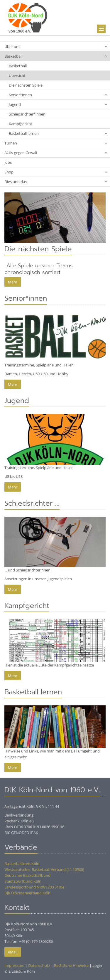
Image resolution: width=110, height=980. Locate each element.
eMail (13, 952)
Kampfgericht (21, 124)
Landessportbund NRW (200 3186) (34, 887)
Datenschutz (39, 965)
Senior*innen (20, 95)
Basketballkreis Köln (22, 864)
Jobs (8, 162)
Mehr (13, 282)
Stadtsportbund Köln (23, 881)
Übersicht (17, 75)
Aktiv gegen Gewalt (21, 153)
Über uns (12, 46)
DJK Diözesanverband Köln (27, 893)
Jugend (15, 104)
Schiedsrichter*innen (27, 114)
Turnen (11, 143)
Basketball (13, 56)
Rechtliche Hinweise (71, 965)
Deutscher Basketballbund (27, 875)
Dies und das (16, 182)
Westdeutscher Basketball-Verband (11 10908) (44, 869)
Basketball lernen (24, 133)
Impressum (14, 965)
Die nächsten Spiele (26, 85)
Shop (9, 172)
